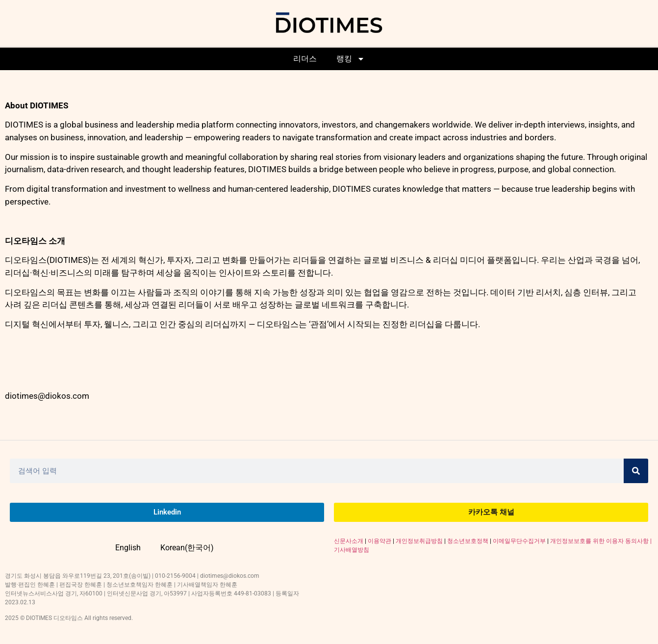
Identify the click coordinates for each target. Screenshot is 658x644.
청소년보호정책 (468, 541)
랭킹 (351, 59)
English (128, 548)
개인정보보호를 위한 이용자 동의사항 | (601, 541)
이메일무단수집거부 (519, 541)
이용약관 (380, 541)
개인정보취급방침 (419, 541)
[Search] (636, 471)
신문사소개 (349, 541)
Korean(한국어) (187, 548)
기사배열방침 (352, 550)
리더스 (305, 59)
